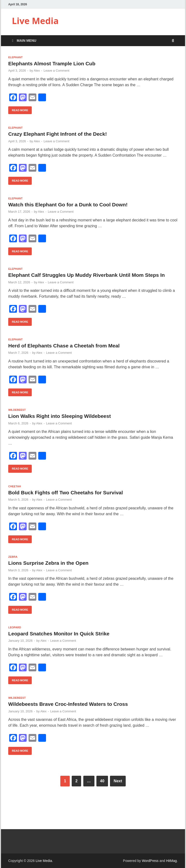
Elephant (15, 57)
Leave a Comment (56, 71)
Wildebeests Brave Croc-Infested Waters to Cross (68, 704)
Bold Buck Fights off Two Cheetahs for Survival (66, 493)
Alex (37, 71)
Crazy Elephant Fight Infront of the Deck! (58, 134)
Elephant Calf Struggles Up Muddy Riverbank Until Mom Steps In (86, 275)
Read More (18, 109)
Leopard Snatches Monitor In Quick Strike (59, 634)
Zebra (13, 557)
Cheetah (15, 486)
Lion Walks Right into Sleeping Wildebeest (60, 416)
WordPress (150, 861)
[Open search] (173, 41)
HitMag (171, 861)
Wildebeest (17, 410)
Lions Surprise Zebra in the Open (48, 563)
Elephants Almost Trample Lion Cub (52, 63)
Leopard (15, 627)
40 (102, 781)
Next (118, 781)
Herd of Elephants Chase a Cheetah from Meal (64, 346)
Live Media (35, 21)
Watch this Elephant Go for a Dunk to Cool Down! (68, 205)
